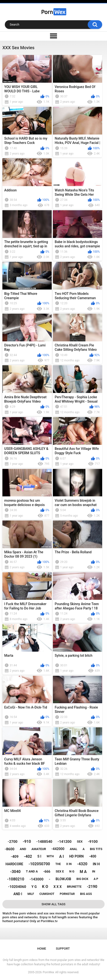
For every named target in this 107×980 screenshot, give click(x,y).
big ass (86, 894)
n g (72, 871)
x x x (57, 887)
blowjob (63, 879)
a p (96, 879)
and (23, 849)
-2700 (13, 842)
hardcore (14, 864)
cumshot (47, 894)
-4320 (82, 864)
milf (31, 894)
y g (34, 887)
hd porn (76, 856)
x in (69, 864)
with (50, 856)
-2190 (92, 887)
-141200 (65, 842)
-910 (27, 841)
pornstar (67, 894)
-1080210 (16, 879)
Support (63, 949)
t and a (32, 871)
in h (96, 864)
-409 (15, 857)
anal (74, 849)
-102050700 (39, 864)
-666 (47, 872)
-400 (93, 856)
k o (45, 887)
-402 (28, 856)
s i (39, 856)
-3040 (15, 872)
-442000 (58, 849)
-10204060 (17, 887)
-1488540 (44, 842)
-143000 (36, 879)
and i (18, 894)
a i (61, 856)
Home (42, 949)
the (58, 864)
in (94, 871)
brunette (74, 887)
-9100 (93, 842)
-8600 (9, 849)
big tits (96, 849)
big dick (82, 879)
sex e (60, 871)
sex (80, 841)
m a (83, 872)
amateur (39, 849)
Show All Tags (53, 904)
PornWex (49, 972)
